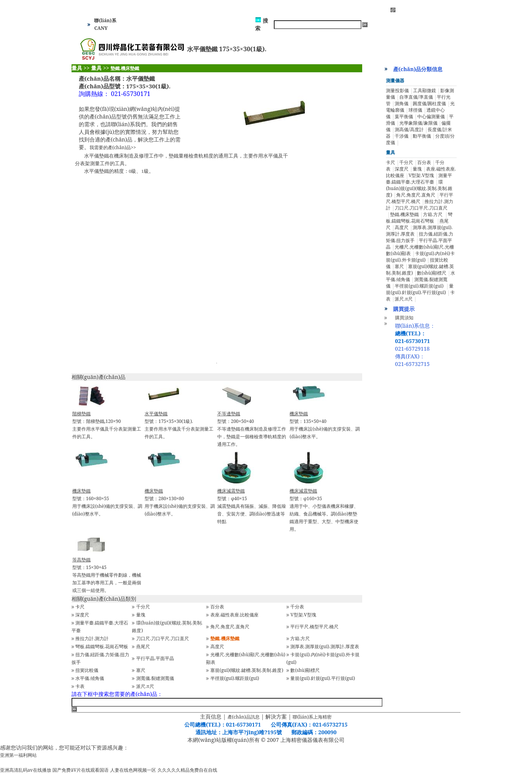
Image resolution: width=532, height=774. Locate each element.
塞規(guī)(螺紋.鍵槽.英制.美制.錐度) (247, 670)
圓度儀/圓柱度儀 (429, 103)
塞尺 (141, 670)
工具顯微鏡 (425, 90)
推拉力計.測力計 (92, 638)
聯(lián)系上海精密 (312, 717)
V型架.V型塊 (303, 615)
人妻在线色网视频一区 (133, 770)
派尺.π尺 (145, 686)
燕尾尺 (143, 646)
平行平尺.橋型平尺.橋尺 (314, 627)
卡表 (80, 686)
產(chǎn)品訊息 (244, 717)
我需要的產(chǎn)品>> (113, 147)
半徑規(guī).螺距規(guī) (235, 678)
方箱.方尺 (300, 638)
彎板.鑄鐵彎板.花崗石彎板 (102, 646)
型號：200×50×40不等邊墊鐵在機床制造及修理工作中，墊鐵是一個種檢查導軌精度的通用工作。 (252, 429)
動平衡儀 (422, 136)
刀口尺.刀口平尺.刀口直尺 (163, 638)
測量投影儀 (397, 90)
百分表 (217, 607)
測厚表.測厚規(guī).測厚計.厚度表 (325, 646)
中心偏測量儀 (431, 116)
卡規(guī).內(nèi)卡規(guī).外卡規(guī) (420, 257)
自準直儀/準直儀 (416, 97)
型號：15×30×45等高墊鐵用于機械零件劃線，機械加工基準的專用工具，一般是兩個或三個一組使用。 (107, 575)
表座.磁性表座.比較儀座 (234, 615)
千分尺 (143, 607)
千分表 (297, 607)
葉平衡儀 (404, 116)
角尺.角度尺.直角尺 (230, 627)
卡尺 (80, 607)
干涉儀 (402, 136)
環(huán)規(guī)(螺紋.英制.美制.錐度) (419, 188)
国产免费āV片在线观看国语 (81, 770)
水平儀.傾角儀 (90, 678)
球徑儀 (415, 110)
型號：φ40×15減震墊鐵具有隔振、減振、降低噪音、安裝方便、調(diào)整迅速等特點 (252, 506)
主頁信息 (211, 716)
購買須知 (404, 318)
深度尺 (82, 615)
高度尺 (217, 646)
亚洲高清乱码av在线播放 (26, 770)
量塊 (141, 615)
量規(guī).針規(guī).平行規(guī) (323, 678)
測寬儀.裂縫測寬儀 (155, 678)
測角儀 (402, 103)
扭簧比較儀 (87, 670)
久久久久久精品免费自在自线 (187, 770)
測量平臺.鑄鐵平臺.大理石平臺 (419, 179)
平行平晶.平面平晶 (155, 658)
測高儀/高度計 (409, 129)
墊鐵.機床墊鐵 (404, 214)
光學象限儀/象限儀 (418, 123)
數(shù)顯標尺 (305, 670)
